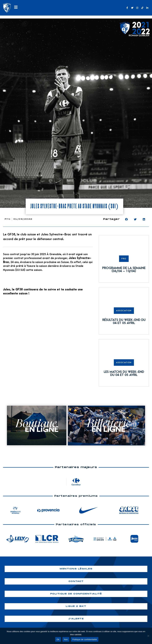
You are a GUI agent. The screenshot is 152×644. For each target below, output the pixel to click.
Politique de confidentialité (85, 639)
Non (66, 639)
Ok (58, 639)
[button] (126, 219)
